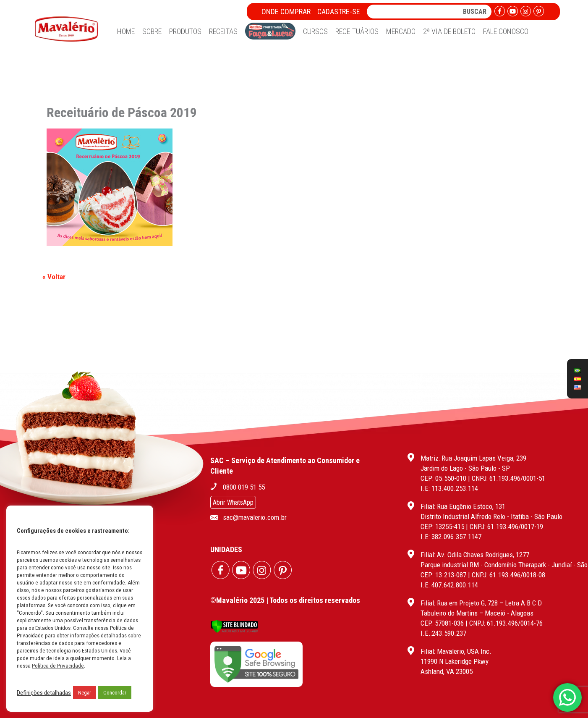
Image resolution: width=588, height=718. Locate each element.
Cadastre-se (339, 12)
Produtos (185, 31)
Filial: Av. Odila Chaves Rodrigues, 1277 (475, 555)
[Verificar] (234, 631)
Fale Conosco (506, 31)
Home (126, 31)
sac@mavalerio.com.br (255, 517)
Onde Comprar (286, 12)
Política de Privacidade (58, 666)
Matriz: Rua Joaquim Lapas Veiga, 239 (473, 458)
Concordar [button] (115, 693)
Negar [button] (85, 693)
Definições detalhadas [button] (44, 693)
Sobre (152, 31)
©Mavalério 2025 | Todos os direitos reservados (285, 600)
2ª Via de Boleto (449, 31)
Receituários (357, 31)
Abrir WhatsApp (233, 502)
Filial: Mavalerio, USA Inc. (456, 651)
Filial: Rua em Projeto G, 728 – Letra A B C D (481, 603)
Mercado (401, 31)
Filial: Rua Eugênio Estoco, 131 (463, 506)
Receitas (223, 31)
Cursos (315, 31)
